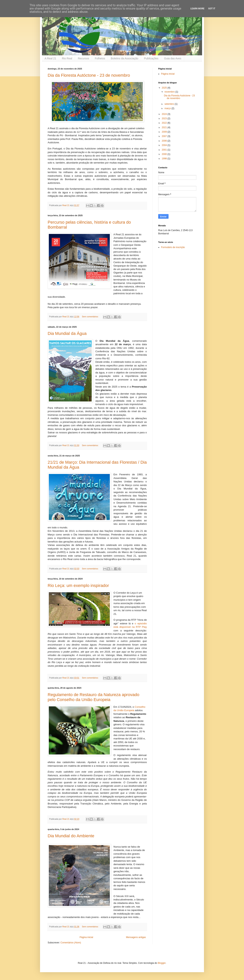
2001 (165, 150)
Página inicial (86, 937)
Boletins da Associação (124, 58)
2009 (165, 132)
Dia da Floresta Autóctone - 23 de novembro (89, 75)
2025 (165, 88)
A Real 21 (50, 58)
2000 (165, 154)
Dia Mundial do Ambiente (71, 836)
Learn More (197, 9)
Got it (212, 9)
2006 (165, 141)
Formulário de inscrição (173, 247)
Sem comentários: (91, 317)
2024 (165, 114)
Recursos (83, 58)
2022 (165, 123)
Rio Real (67, 58)
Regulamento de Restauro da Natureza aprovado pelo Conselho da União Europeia (94, 697)
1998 (165, 159)
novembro (170, 92)
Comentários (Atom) (71, 943)
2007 (165, 136)
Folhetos (100, 58)
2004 (165, 145)
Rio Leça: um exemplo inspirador (78, 586)
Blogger (162, 963)
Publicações (151, 58)
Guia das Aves (173, 58)
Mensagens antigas (136, 937)
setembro (170, 104)
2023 (165, 118)
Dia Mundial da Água (67, 333)
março (168, 108)
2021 (165, 127)
